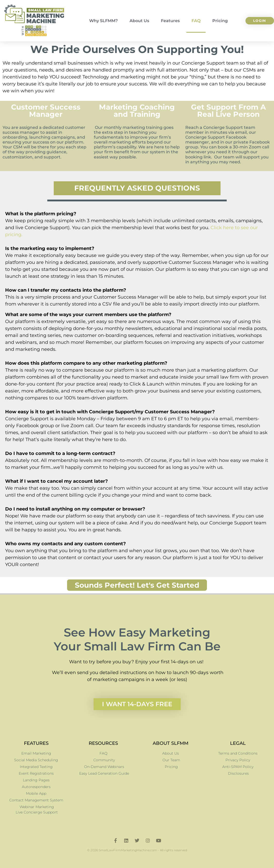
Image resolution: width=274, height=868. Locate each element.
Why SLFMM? (103, 21)
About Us (139, 21)
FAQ (196, 21)
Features (170, 21)
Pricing (220, 21)
